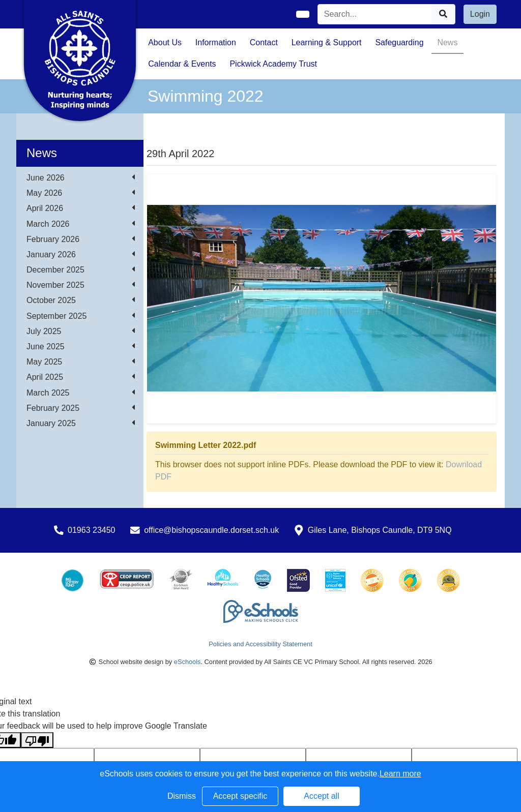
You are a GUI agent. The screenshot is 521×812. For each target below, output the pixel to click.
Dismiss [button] (182, 796)
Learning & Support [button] (327, 42)
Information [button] (216, 42)
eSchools (187, 662)
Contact (264, 42)
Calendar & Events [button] (182, 64)
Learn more (400, 774)
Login (480, 14)
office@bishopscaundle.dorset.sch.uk (211, 530)
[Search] (375, 14)
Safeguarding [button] (399, 42)
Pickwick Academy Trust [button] (273, 64)
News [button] (447, 42)
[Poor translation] (37, 740)
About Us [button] (165, 42)
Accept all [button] (321, 796)
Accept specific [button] (240, 796)
